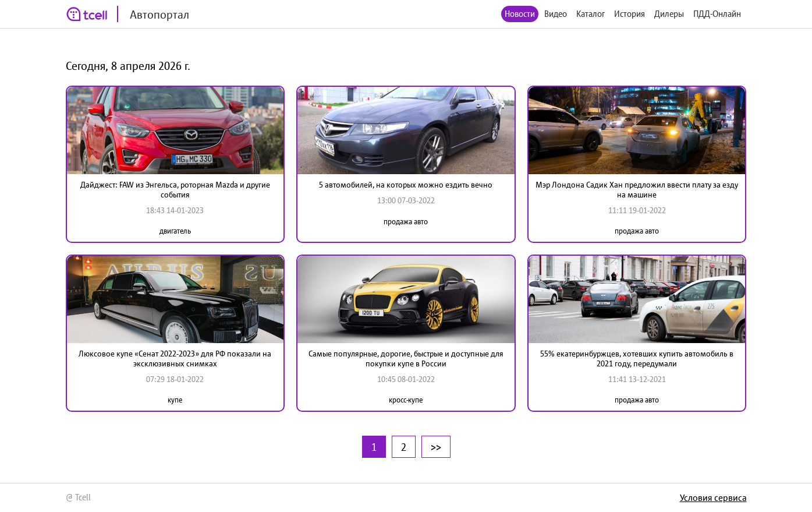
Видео (556, 14)
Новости (520, 14)
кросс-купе (406, 400)
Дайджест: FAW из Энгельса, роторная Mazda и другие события (175, 190)
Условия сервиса (713, 497)
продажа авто (406, 222)
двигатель (175, 231)
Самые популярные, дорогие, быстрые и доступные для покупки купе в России (406, 359)
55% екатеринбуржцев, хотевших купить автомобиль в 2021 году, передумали (637, 359)
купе (175, 400)
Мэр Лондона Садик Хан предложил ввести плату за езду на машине (637, 190)
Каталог (591, 14)
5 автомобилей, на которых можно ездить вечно (406, 185)
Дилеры (669, 14)
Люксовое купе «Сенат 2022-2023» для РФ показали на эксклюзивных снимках (175, 359)
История (630, 14)
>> (436, 447)
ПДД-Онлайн (717, 14)
